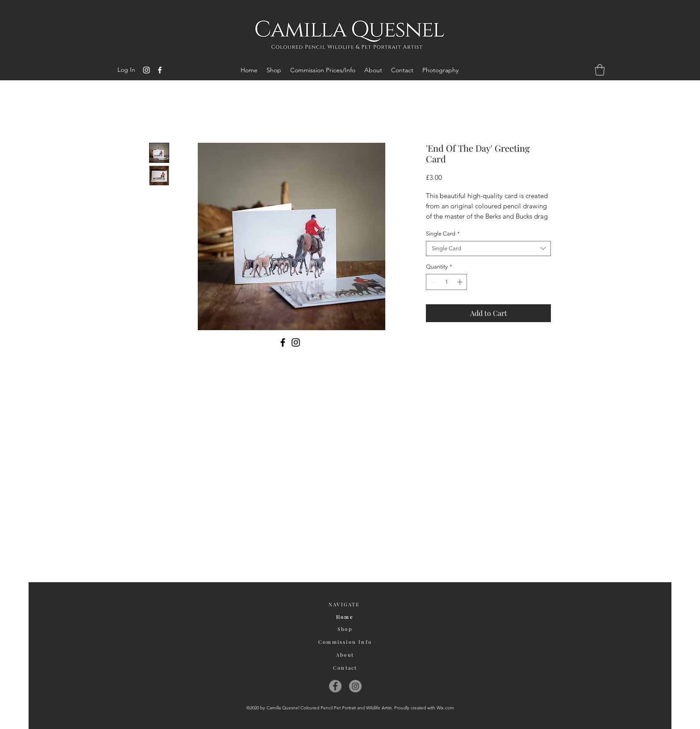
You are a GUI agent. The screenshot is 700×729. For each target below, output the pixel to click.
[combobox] (488, 249)
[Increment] (461, 282)
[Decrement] (433, 282)
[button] (600, 70)
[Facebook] (160, 70)
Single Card (443, 234)
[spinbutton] (447, 282)
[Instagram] (146, 70)
